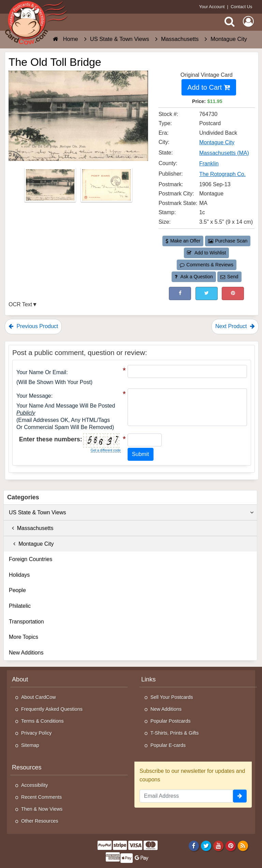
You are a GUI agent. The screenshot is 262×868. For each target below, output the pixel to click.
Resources (27, 767)
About (20, 679)
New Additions (26, 653)
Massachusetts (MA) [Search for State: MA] (224, 153)
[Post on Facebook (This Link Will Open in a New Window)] (180, 293)
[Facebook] (194, 845)
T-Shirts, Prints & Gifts (175, 733)
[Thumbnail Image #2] (106, 187)
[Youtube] (219, 845)
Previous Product (33, 326)
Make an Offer (183, 241)
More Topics (24, 637)
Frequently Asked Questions (52, 709)
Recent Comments (41, 797)
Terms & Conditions (42, 721)
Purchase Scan (228, 241)
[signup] (240, 796)
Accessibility (34, 785)
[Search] (230, 21)
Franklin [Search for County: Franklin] (209, 164)
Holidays (19, 575)
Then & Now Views (42, 809)
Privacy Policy (37, 733)
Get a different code (106, 450)
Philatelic (20, 606)
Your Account (212, 7)
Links (148, 679)
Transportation (26, 622)
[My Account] (248, 21)
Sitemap (30, 745)
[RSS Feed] (243, 845)
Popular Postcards (171, 721)
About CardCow (39, 697)
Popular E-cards (168, 745)
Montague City (31, 544)
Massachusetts (31, 528)
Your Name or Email (41, 372)
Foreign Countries (31, 559)
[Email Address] (186, 796)
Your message (34, 396)
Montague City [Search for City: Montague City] (217, 142)
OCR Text (20, 304)
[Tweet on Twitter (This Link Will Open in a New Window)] (207, 293)
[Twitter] (206, 845)
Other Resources (40, 821)
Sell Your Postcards (172, 697)
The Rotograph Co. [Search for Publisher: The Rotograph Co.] (222, 174)
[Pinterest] (231, 845)
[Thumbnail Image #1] (51, 187)
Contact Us (241, 7)
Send (229, 277)
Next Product (235, 326)
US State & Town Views (131, 513)
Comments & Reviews (207, 265)
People (17, 590)
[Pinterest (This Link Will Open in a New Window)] (233, 293)
